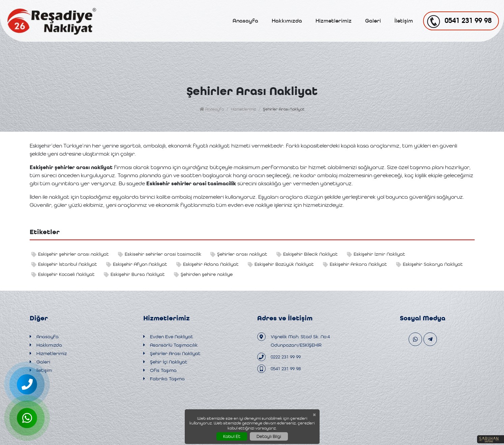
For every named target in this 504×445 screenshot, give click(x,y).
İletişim (404, 21)
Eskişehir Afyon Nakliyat (137, 264)
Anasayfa (245, 21)
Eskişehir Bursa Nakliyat (134, 274)
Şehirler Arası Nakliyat (172, 354)
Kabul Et (232, 436)
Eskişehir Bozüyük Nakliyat (281, 264)
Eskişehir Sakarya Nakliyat (429, 264)
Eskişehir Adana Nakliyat (207, 264)
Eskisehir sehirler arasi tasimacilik (160, 254)
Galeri (373, 21)
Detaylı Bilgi (269, 436)
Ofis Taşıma (160, 370)
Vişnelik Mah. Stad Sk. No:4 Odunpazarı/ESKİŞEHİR (293, 340)
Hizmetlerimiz (334, 21)
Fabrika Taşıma (164, 379)
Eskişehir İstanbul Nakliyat (64, 264)
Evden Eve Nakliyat (168, 337)
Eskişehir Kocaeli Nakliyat (63, 274)
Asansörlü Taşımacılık (170, 345)
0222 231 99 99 (279, 357)
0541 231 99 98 (279, 369)
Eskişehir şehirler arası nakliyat (70, 254)
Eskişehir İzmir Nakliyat (376, 254)
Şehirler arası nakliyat (239, 254)
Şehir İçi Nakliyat (165, 362)
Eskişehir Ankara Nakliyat (355, 264)
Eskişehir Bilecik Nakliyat (307, 254)
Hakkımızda (287, 21)
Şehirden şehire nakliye (203, 274)
